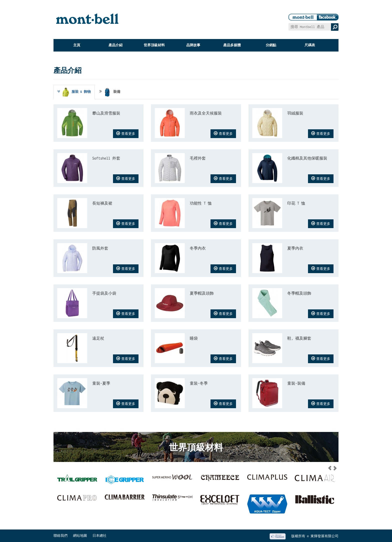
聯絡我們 (60, 536)
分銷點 (271, 45)
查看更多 (126, 133)
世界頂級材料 (154, 45)
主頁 (77, 45)
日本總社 (99, 536)
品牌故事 (193, 45)
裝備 (110, 92)
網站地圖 (80, 536)
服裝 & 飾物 (74, 92)
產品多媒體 (232, 45)
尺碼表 (310, 45)
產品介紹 (115, 45)
